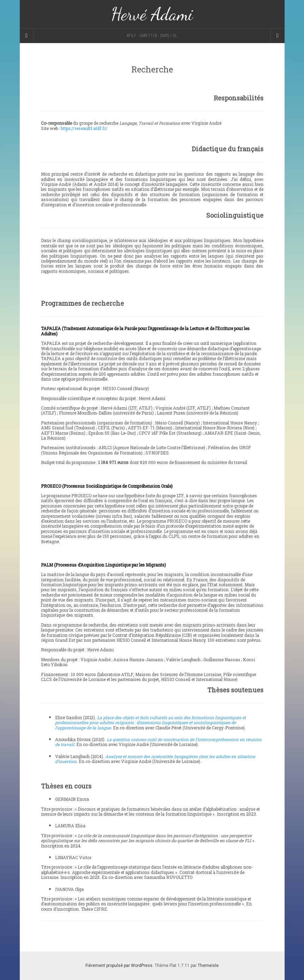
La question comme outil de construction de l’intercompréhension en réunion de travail (158, 742)
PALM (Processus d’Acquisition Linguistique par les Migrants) (103, 565)
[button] (152, 331)
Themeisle (208, 966)
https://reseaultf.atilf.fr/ (85, 128)
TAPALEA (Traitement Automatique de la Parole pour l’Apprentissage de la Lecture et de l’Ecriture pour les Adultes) (145, 331)
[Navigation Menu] (278, 36)
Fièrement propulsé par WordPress (119, 966)
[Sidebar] (27, 36)
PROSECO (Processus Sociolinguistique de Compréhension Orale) (107, 486)
